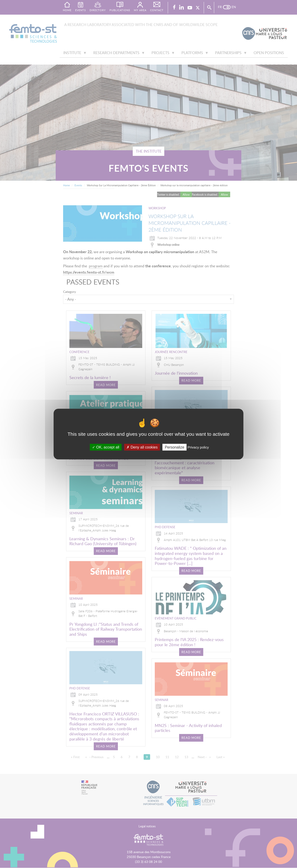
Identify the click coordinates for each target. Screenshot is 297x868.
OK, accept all (106, 447)
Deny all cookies (142, 447)
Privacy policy (198, 447)
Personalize (174, 447)
